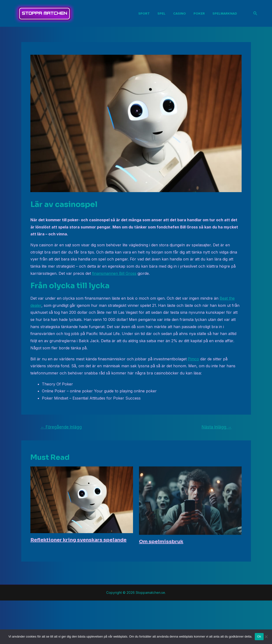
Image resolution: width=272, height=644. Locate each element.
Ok (259, 636)
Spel (161, 13)
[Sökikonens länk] (255, 14)
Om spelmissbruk (161, 542)
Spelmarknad (225, 13)
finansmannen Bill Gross (114, 273)
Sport (144, 13)
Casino (180, 13)
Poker (199, 13)
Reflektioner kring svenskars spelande (78, 540)
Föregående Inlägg (61, 427)
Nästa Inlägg (217, 427)
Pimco (193, 359)
